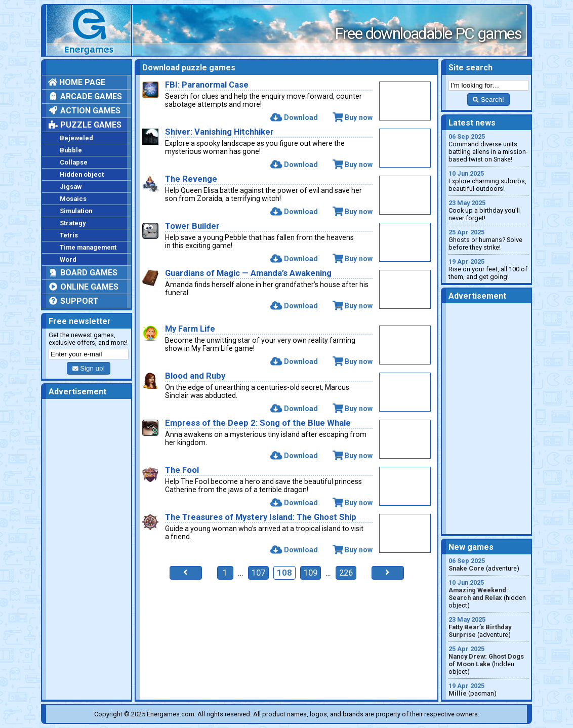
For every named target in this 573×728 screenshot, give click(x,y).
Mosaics (73, 199)
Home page (77, 82)
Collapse (74, 162)
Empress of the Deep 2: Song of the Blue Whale (258, 423)
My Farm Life (190, 329)
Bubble (71, 150)
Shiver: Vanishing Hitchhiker (219, 132)
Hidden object (82, 174)
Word (68, 259)
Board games (83, 273)
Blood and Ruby (195, 376)
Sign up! (89, 368)
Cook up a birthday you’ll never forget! (488, 210)
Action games (84, 111)
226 (346, 573)
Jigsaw (71, 187)
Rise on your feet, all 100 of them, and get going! (488, 269)
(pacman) (488, 690)
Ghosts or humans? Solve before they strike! (488, 240)
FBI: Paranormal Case (207, 85)
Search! (488, 99)
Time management (88, 247)
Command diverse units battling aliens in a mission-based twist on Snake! (488, 148)
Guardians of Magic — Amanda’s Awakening (248, 273)
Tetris (69, 235)
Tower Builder (192, 226)
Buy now (353, 117)
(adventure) (488, 564)
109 (311, 573)
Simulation (76, 211)
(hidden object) (488, 594)
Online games (83, 287)
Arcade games (85, 96)
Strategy (73, 223)
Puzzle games (85, 125)
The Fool (182, 470)
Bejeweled (76, 138)
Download (294, 117)
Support (73, 301)
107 (258, 573)
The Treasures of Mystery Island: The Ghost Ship (261, 517)
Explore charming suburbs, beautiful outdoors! (488, 181)
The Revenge (191, 179)
